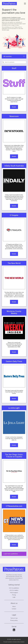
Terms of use (14, 618)
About (14, 607)
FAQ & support (14, 593)
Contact (14, 609)
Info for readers (14, 590)
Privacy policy (14, 620)
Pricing (14, 595)
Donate (14, 107)
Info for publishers (14, 588)
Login (14, 597)
